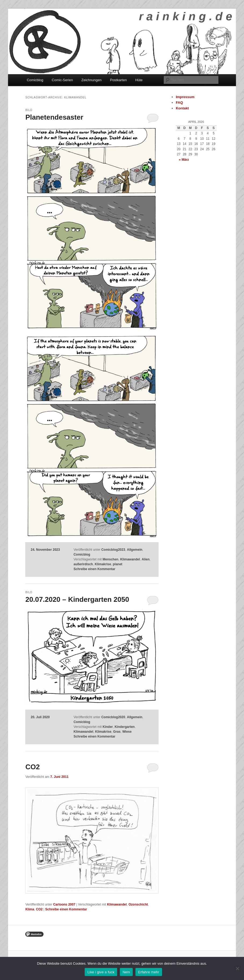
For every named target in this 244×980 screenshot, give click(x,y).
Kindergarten (125, 727)
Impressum (185, 97)
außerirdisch (83, 564)
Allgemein (134, 550)
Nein (126, 972)
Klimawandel (130, 559)
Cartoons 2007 (64, 904)
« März (184, 160)
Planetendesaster (54, 117)
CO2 (32, 767)
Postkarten (118, 80)
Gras (117, 732)
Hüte (139, 80)
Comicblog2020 (113, 717)
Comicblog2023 (113, 550)
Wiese (127, 732)
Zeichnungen (91, 80)
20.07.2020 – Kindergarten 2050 (77, 599)
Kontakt (182, 108)
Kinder (108, 727)
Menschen (111, 559)
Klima (30, 909)
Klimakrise (103, 564)
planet (118, 564)
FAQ (179, 103)
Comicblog (35, 80)
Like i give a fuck (101, 972)
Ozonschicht (138, 904)
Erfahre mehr (149, 972)
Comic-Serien (62, 80)
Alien (146, 559)
